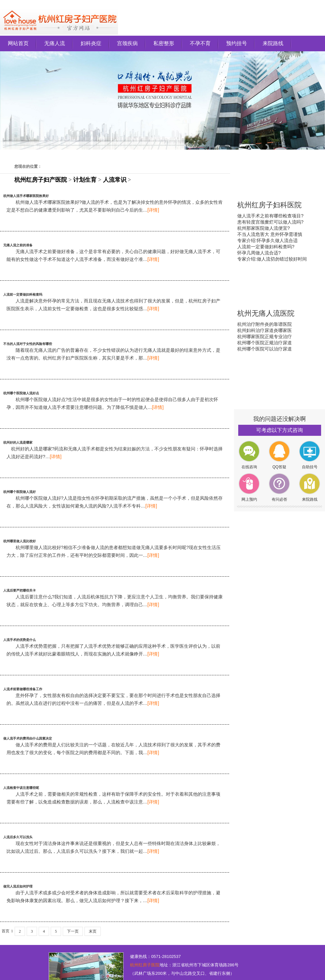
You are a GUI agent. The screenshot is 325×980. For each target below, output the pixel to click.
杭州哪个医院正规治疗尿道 (265, 343)
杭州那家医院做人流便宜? (264, 228)
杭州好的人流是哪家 (18, 442)
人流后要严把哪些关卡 (19, 590)
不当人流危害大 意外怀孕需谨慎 (270, 234)
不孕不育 (200, 43)
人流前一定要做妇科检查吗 (23, 294)
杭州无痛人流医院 (266, 313)
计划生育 (85, 180)
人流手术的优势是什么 (19, 640)
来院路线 (273, 43)
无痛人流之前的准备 (18, 245)
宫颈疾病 (127, 43)
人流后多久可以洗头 (18, 837)
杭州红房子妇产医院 (41, 180)
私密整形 (164, 43)
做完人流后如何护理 (18, 886)
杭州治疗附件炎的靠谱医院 (265, 324)
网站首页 (18, 43)
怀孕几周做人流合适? (259, 253)
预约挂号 (237, 43)
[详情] (153, 210)
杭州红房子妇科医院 (269, 205)
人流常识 (115, 180)
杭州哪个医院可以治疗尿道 (265, 349)
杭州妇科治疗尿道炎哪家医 (265, 330)
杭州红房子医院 (145, 965)
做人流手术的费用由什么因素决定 (28, 738)
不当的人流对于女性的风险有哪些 (28, 344)
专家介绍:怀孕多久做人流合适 (267, 240)
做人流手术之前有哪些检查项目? (270, 216)
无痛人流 (55, 43)
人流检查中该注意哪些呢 (21, 788)
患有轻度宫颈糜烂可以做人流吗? (270, 222)
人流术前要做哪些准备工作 (23, 689)
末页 (93, 931)
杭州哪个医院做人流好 (19, 492)
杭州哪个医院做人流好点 (21, 393)
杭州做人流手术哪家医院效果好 (26, 196)
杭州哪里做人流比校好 (19, 541)
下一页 (73, 931)
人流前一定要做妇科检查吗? (266, 247)
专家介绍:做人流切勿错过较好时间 (272, 259)
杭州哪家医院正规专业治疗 (265, 337)
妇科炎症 (91, 43)
